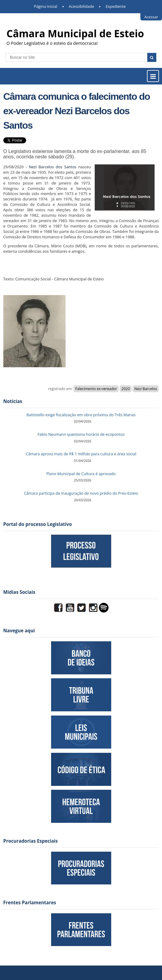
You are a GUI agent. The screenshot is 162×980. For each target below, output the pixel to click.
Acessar (151, 17)
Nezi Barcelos (146, 389)
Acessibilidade (81, 6)
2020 (125, 389)
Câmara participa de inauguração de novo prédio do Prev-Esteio (81, 493)
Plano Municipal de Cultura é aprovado (81, 474)
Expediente (116, 6)
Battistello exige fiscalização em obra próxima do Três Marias (81, 415)
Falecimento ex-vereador (96, 389)
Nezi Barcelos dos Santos (52, 167)
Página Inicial (46, 6)
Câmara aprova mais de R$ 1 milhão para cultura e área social (81, 454)
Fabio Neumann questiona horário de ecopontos (81, 434)
